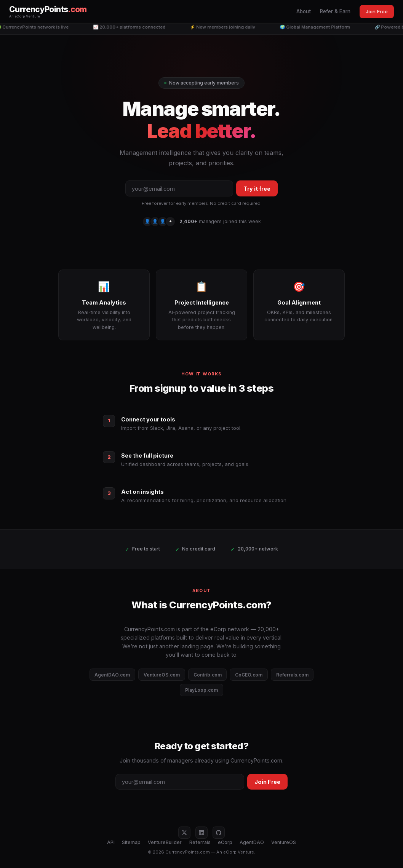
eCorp (225, 842)
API (111, 842)
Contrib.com (208, 675)
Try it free (257, 189)
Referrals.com (292, 675)
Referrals (200, 842)
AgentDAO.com (112, 675)
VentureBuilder (165, 842)
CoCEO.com (249, 675)
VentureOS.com (162, 675)
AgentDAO (252, 842)
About (304, 11)
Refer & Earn (335, 11)
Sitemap (131, 842)
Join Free (377, 11)
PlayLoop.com (201, 690)
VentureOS (284, 842)
